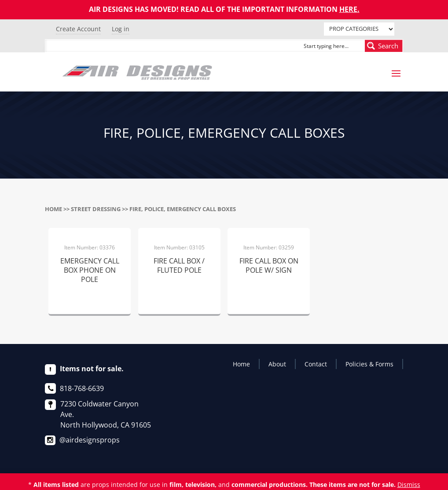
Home (53, 209)
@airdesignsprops (90, 440)
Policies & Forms (369, 364)
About (277, 364)
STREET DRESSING (96, 209)
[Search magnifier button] (384, 46)
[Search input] (332, 46)
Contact (316, 364)
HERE (348, 9)
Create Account (78, 29)
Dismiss (409, 485)
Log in (121, 29)
